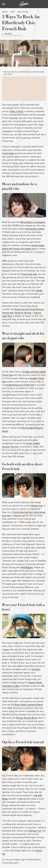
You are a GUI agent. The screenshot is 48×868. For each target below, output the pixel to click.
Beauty (5, 12)
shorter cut (20, 516)
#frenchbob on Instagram (33, 222)
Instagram (41, 215)
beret (6, 650)
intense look (37, 506)
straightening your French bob (20, 385)
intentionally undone (35, 229)
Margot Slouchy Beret (27, 718)
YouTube (35, 669)
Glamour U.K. (35, 831)
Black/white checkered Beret (29, 705)
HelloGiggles (27, 567)
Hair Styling (23, 12)
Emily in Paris (17, 111)
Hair (13, 12)
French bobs (8, 153)
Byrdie (39, 291)
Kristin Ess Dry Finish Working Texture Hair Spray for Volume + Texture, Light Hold (23, 313)
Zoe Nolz (8, 34)
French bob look (29, 274)
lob (20, 799)
